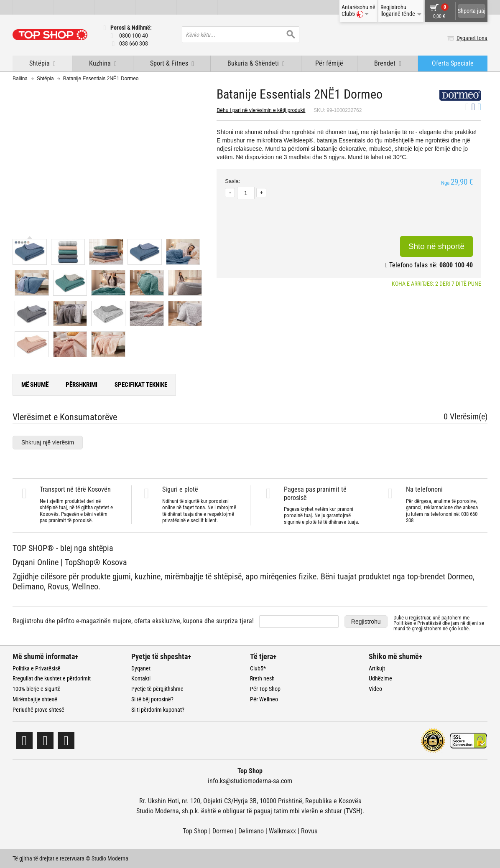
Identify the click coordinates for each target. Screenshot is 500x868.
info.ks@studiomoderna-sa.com (250, 781)
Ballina (20, 79)
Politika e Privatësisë (37, 668)
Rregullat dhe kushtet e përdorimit (52, 678)
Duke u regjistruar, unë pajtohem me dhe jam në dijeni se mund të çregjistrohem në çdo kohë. (439, 623)
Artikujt (377, 668)
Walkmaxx (282, 831)
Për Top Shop (265, 689)
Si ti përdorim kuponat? (158, 710)
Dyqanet (141, 668)
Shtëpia (45, 79)
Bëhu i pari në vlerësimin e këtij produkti (261, 110)
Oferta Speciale (453, 63)
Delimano (251, 831)
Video (375, 689)
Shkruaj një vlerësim (48, 442)
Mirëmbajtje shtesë (35, 699)
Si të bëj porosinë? (152, 699)
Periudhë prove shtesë (38, 710)
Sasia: (232, 181)
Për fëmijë (329, 63)
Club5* (258, 668)
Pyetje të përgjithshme (157, 689)
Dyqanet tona (472, 38)
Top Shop (195, 831)
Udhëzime (380, 678)
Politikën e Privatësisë (417, 623)
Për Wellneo (264, 699)
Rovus (309, 831)
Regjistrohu (366, 622)
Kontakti (141, 678)
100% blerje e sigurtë (37, 689)
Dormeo (223, 831)
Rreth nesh (262, 678)
